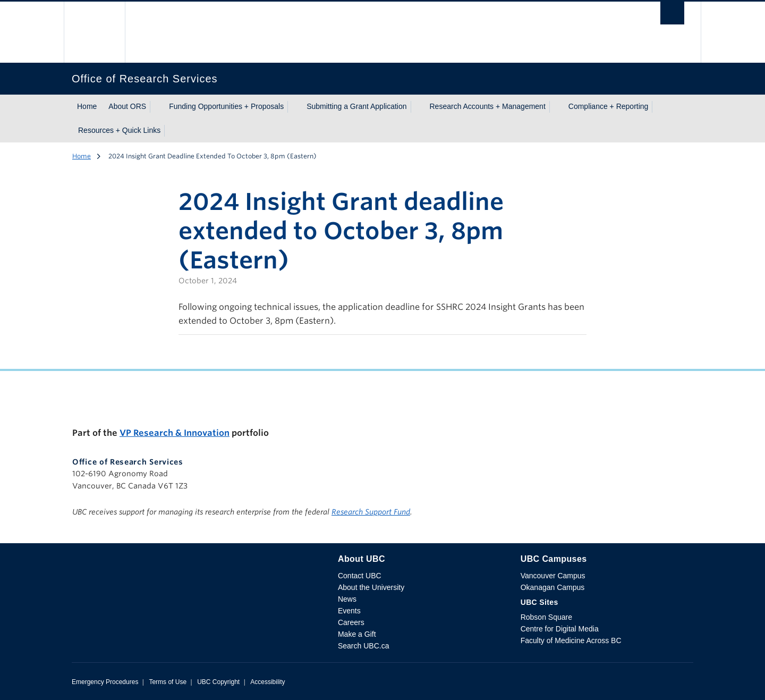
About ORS (127, 106)
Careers (351, 622)
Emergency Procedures (105, 682)
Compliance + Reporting (609, 106)
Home (87, 106)
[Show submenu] (156, 107)
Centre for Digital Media (560, 629)
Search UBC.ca (363, 646)
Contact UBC (360, 576)
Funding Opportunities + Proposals (226, 106)
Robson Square (546, 617)
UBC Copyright (218, 682)
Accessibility (267, 682)
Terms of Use (168, 682)
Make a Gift (357, 634)
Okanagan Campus (553, 587)
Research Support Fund (371, 512)
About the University (371, 587)
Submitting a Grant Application (356, 106)
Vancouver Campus (553, 576)
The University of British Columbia (94, 32)
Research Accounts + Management (488, 106)
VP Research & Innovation (175, 433)
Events (349, 611)
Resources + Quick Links (119, 130)
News (347, 599)
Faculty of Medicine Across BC (571, 640)
